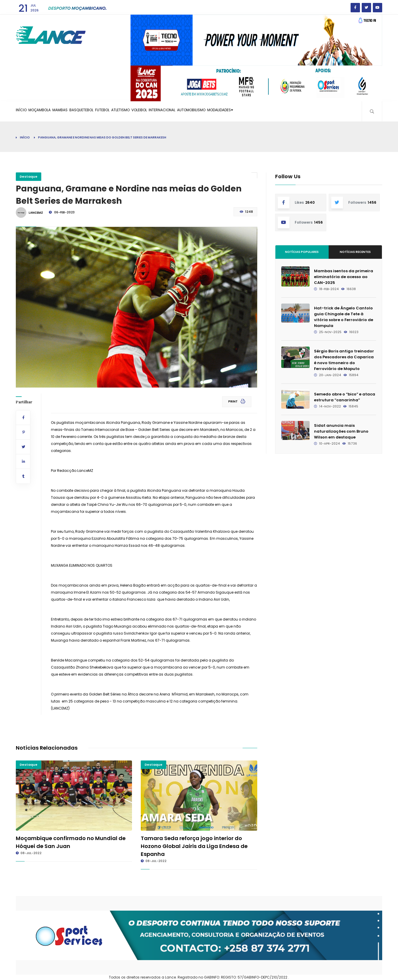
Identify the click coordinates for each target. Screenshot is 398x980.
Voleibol (186, 111)
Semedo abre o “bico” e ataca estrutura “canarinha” (345, 397)
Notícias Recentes (355, 252)
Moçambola (50, 111)
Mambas (78, 111)
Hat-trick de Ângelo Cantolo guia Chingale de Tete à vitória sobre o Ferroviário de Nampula (344, 317)
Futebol (134, 111)
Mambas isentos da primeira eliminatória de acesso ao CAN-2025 (344, 277)
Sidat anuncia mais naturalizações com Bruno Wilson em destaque (341, 431)
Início (25, 111)
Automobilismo (254, 111)
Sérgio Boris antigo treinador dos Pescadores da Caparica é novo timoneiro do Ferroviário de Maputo (344, 360)
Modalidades (292, 111)
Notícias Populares (302, 252)
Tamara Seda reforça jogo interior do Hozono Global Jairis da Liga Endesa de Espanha (194, 846)
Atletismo (160, 111)
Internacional (216, 111)
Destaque (29, 177)
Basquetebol (106, 111)
